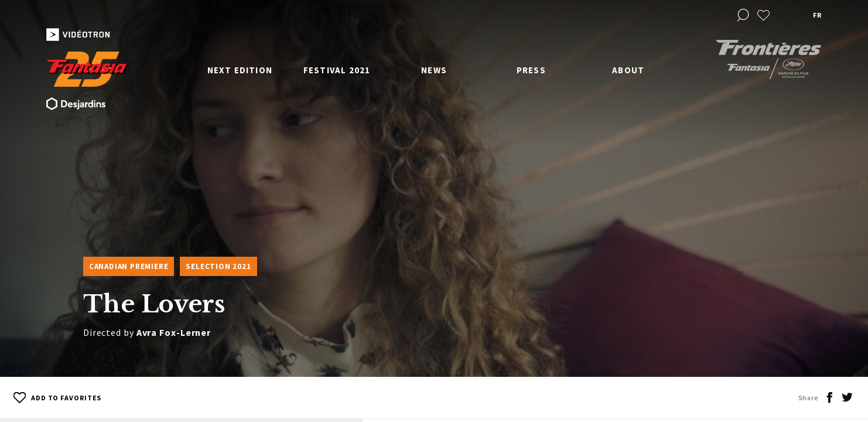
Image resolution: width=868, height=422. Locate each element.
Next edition (240, 70)
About (628, 70)
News (434, 70)
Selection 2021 (218, 266)
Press (531, 70)
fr (817, 15)
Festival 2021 (337, 70)
